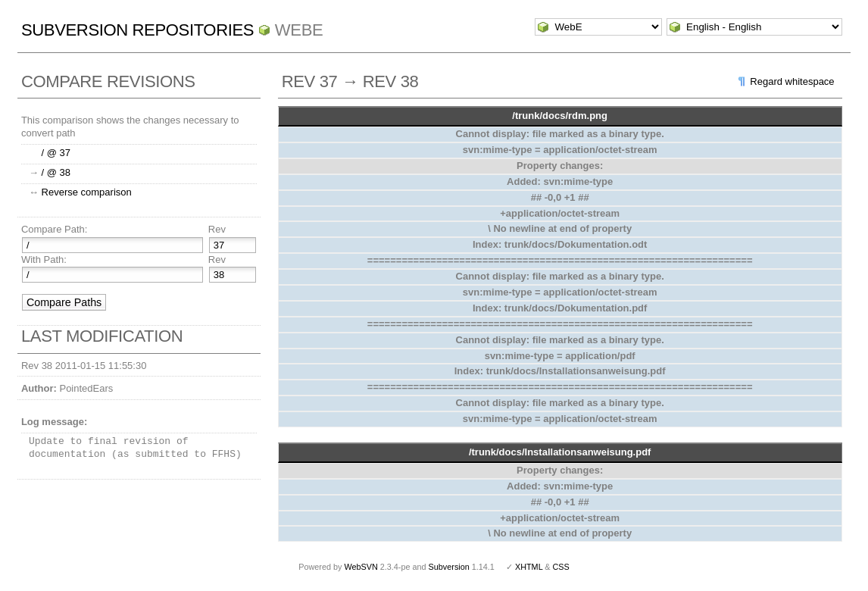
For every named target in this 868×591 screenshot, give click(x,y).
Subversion (449, 567)
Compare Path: (54, 229)
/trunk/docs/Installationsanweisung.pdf (560, 452)
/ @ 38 (56, 172)
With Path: (44, 260)
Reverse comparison (87, 192)
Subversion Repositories (137, 30)
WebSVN (361, 567)
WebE (299, 30)
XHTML (529, 567)
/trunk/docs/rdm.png (560, 116)
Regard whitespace (792, 81)
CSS (561, 567)
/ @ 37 (56, 153)
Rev (217, 229)
